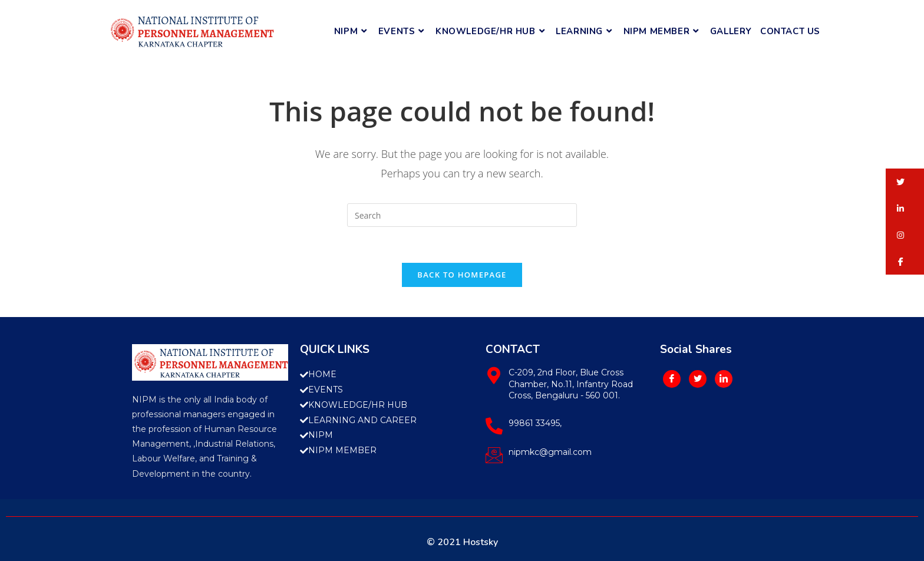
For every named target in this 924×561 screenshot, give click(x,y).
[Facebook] (672, 379)
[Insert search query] (462, 215)
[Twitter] (698, 379)
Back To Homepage (462, 275)
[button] (905, 182)
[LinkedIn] (724, 379)
